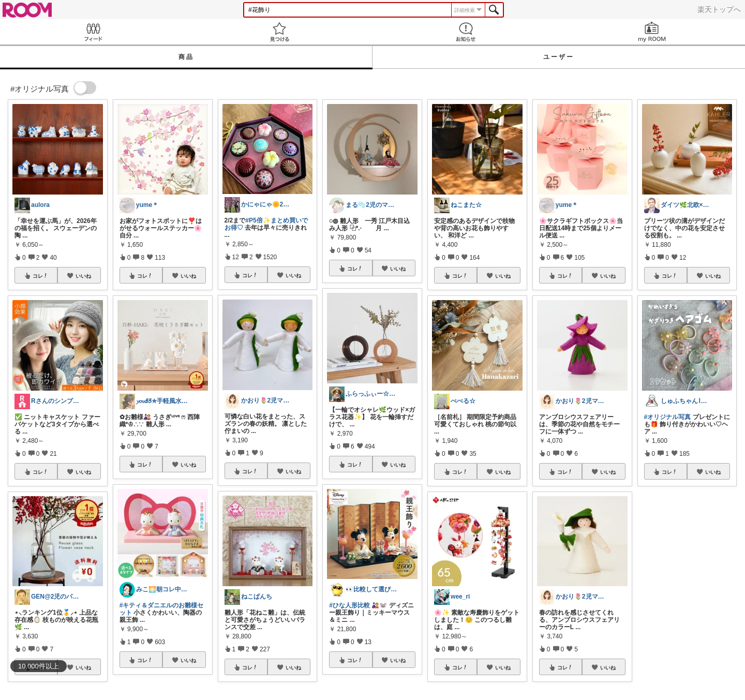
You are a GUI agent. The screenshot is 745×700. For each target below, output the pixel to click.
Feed (93, 32)
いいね (83, 276)
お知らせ (466, 32)
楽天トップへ (719, 9)
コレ (40, 276)
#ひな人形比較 (349, 605)
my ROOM (652, 32)
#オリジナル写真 (668, 417)
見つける (279, 32)
